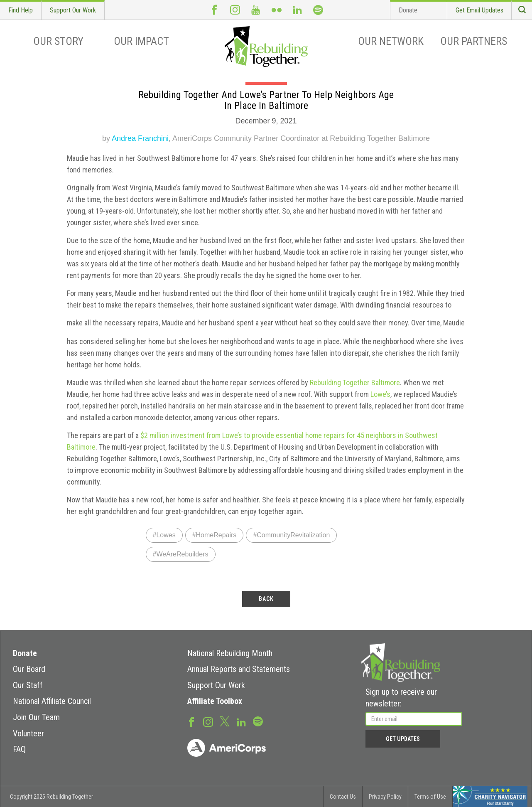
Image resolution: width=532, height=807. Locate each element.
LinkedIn (297, 10)
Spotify (318, 10)
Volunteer (28, 733)
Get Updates (403, 739)
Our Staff (28, 685)
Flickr (277, 10)
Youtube (256, 10)
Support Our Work (73, 10)
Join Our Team (36, 717)
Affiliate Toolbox (215, 701)
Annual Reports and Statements (239, 669)
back (266, 599)
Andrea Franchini (140, 138)
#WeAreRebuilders (181, 554)
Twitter (225, 721)
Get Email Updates (479, 10)
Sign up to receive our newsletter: (401, 698)
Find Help (21, 10)
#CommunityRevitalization (291, 535)
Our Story (58, 41)
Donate (408, 10)
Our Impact (141, 41)
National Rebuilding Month (230, 653)
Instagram (235, 10)
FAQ (19, 749)
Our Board (29, 669)
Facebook (214, 10)
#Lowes (164, 535)
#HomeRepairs (215, 535)
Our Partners (474, 41)
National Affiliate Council (52, 701)
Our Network (391, 41)
